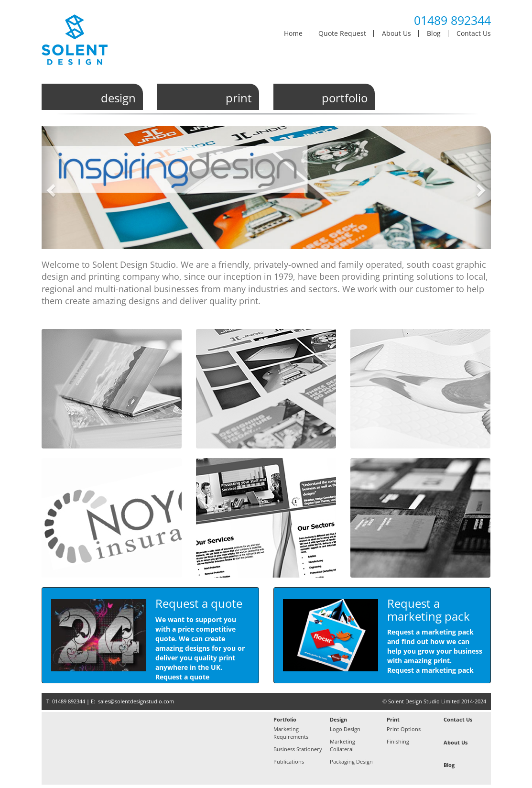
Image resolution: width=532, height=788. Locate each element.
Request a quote (182, 677)
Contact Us (474, 33)
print (239, 98)
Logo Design (345, 729)
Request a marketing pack (430, 670)
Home (293, 33)
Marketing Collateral (342, 745)
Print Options (404, 729)
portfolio (345, 98)
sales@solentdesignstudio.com (136, 701)
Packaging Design (351, 761)
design (118, 98)
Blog (434, 33)
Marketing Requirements (291, 733)
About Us (396, 33)
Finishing (398, 741)
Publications (289, 761)
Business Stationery (298, 749)
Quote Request (342, 33)
